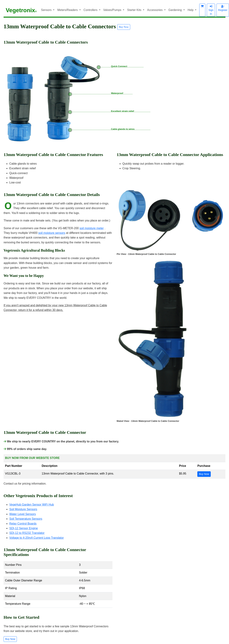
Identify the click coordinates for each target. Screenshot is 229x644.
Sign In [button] (211, 10)
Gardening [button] (176, 10)
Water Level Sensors (23, 514)
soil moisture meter (92, 228)
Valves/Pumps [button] (113, 10)
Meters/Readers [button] (68, 10)
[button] (202, 10)
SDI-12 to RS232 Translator (27, 533)
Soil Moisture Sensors (23, 509)
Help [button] (191, 10)
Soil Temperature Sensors (26, 519)
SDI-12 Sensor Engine (24, 528)
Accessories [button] (155, 10)
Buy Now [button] (124, 27)
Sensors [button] (47, 10)
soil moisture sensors (52, 233)
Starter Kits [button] (135, 10)
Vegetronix (21, 10)
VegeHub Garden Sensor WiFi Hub (32, 505)
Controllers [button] (91, 10)
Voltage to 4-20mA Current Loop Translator (37, 538)
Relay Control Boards (23, 524)
